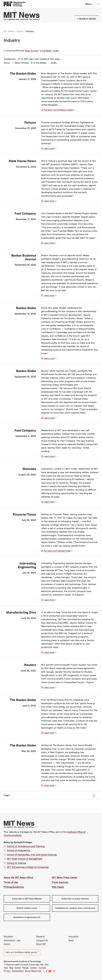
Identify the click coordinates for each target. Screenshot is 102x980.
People (25, 968)
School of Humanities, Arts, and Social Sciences (32, 855)
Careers (34, 968)
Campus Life (42, 940)
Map (11, 968)
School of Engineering (18, 850)
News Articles (31, 51)
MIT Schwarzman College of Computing (28, 867)
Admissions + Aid (12, 940)
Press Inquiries (60, 882)
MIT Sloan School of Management (25, 859)
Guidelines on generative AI (27, 917)
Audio (56, 51)
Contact (42, 968)
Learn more (49, 148)
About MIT (41, 944)
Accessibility (18, 971)
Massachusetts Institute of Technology (22, 961)
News (71, 940)
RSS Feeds (58, 887)
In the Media (46, 51)
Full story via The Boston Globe (58, 110)
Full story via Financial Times (57, 551)
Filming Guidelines (14, 887)
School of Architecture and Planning (26, 846)
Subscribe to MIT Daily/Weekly (27, 899)
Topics (20, 31)
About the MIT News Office (18, 877)
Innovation (74, 937)
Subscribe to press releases (75, 899)
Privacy (7, 971)
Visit (6, 968)
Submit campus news (27, 908)
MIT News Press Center (65, 877)
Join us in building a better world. (22, 952)
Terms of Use (11, 882)
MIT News (9, 31)
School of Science (16, 863)
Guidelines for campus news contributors (75, 908)
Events (18, 968)
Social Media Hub (33, 971)
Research (40, 937)
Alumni (7, 944)
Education (8, 937)
